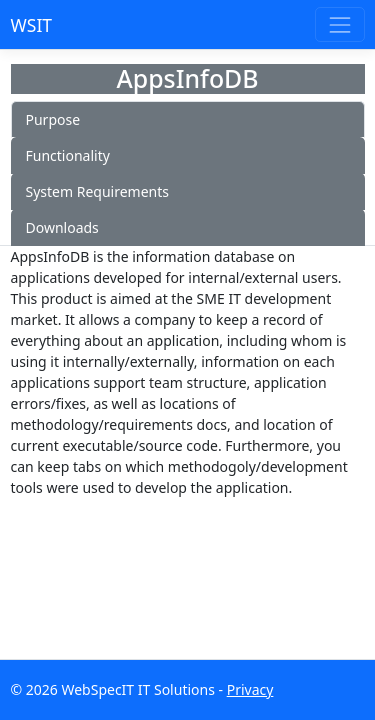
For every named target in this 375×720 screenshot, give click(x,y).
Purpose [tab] (53, 119)
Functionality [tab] (68, 155)
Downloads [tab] (62, 227)
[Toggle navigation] (339, 24)
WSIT (32, 25)
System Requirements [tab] (98, 191)
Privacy (250, 689)
